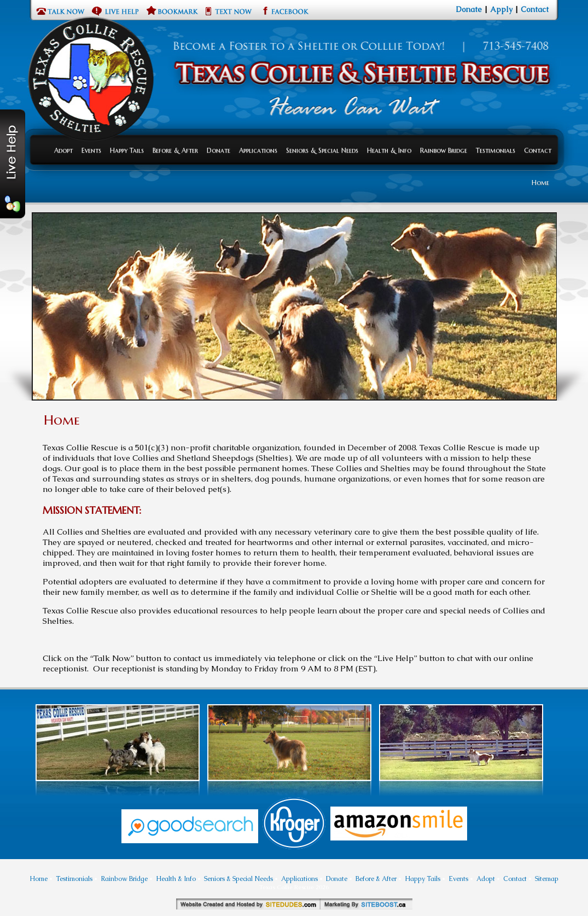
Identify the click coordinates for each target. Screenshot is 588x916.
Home (540, 182)
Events (91, 150)
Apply (501, 9)
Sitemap (547, 879)
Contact (535, 9)
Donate (469, 9)
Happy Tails (127, 150)
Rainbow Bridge (444, 150)
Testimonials (496, 150)
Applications (258, 150)
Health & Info (389, 150)
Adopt (63, 150)
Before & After (175, 150)
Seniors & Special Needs (322, 150)
